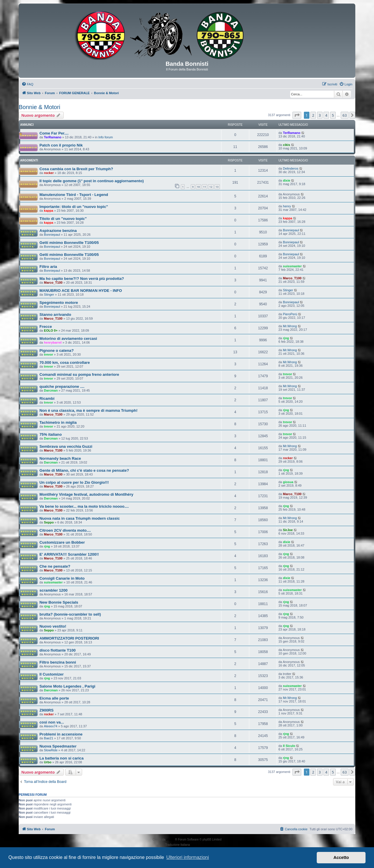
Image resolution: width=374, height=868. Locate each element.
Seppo (49, 522)
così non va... (52, 722)
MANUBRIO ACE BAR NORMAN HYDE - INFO (81, 291)
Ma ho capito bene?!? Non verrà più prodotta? (82, 279)
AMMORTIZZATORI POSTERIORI (69, 638)
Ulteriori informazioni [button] (188, 857)
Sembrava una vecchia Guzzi (66, 446)
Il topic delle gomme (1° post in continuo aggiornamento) (92, 181)
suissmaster (292, 266)
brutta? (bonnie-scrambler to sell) (70, 614)
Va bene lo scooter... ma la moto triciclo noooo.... (84, 506)
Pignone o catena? (57, 351)
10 (198, 187)
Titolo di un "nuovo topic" (63, 219)
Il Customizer (52, 674)
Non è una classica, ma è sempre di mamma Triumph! (89, 410)
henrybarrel (53, 342)
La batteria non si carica (62, 758)
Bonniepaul (52, 235)
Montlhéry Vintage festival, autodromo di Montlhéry (86, 494)
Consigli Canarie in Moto (62, 578)
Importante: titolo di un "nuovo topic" (74, 207)
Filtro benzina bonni (58, 662)
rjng (286, 338)
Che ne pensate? (55, 566)
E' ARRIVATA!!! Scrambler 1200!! (69, 554)
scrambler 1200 (53, 590)
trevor (48, 354)
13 (217, 187)
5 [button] (333, 115)
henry (287, 206)
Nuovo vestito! (53, 626)
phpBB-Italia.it (200, 845)
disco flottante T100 (58, 650)
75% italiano (51, 434)
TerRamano (53, 137)
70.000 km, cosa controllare (65, 362)
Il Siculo (289, 746)
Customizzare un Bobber (62, 542)
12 (211, 187)
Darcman (51, 390)
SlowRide (51, 750)
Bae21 (49, 738)
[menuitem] (27, 84)
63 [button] (345, 115)
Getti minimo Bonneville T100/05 (69, 243)
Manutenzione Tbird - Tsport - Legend (74, 195)
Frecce (46, 327)
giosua (288, 482)
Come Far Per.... (54, 133)
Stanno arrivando (55, 315)
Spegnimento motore (59, 303)
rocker (49, 173)
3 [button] (320, 115)
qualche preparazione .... (62, 386)
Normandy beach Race (60, 458)
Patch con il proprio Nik (61, 145)
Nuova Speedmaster (58, 746)
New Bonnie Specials (59, 602)
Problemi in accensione (61, 734)
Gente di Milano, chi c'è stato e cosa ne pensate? (84, 470)
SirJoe (288, 530)
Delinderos (291, 168)
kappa (49, 211)
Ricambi (47, 398)
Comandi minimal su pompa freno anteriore (79, 374)
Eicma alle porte (54, 698)
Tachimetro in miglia (58, 422)
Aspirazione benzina (58, 231)
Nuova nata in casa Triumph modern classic (80, 518)
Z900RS (46, 710)
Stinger (49, 294)
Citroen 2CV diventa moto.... (65, 530)
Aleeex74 (51, 726)
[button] (297, 115)
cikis (286, 145)
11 (205, 187)
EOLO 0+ (51, 330)
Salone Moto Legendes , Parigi (67, 686)
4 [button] (326, 115)
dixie (286, 180)
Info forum (106, 137)
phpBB (171, 839)
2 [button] (313, 115)
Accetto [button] (341, 857)
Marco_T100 (53, 283)
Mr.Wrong (290, 326)
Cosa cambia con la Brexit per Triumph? (76, 169)
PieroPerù (290, 314)
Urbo (48, 762)
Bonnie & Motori (39, 107)
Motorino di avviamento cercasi (68, 339)
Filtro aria (48, 267)
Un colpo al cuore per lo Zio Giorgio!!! (74, 482)
